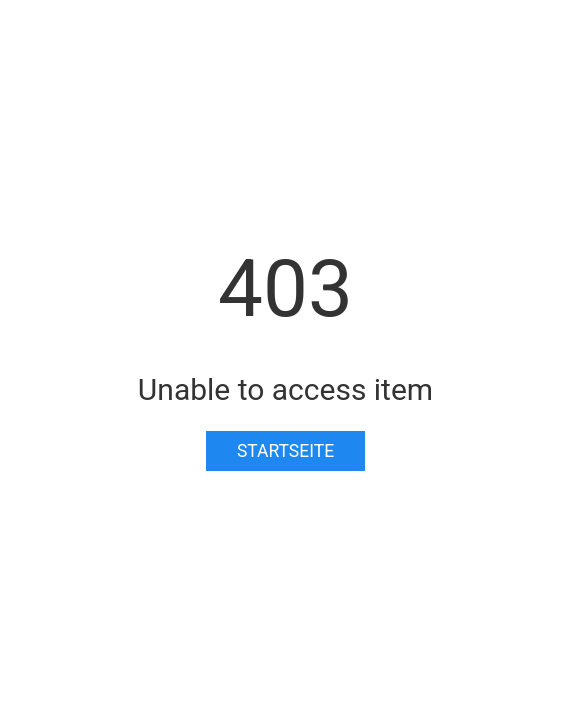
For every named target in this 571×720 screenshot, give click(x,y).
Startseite (285, 451)
